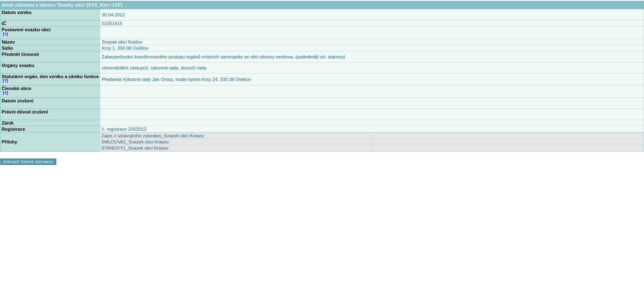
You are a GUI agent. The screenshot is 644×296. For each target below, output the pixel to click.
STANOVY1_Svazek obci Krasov (135, 148)
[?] (5, 34)
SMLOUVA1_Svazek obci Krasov (135, 142)
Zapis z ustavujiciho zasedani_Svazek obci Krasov (153, 136)
